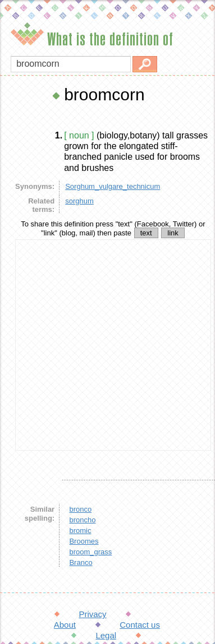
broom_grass (90, 552)
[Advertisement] (105, 345)
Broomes (84, 541)
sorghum (79, 201)
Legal (106, 635)
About (65, 625)
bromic (80, 531)
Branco (81, 562)
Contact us (140, 625)
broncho (82, 520)
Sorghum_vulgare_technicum (113, 186)
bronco (80, 509)
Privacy (92, 614)
